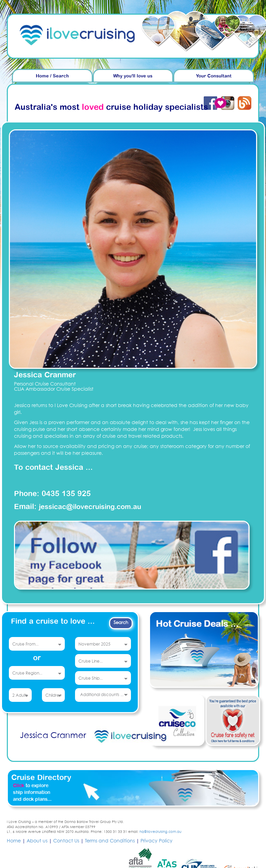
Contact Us (66, 841)
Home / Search (52, 76)
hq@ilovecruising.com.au (160, 832)
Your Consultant (214, 76)
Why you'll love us (133, 76)
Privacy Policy (157, 841)
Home (14, 841)
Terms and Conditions (110, 841)
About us (37, 841)
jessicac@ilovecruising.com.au (90, 507)
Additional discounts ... (102, 695)
